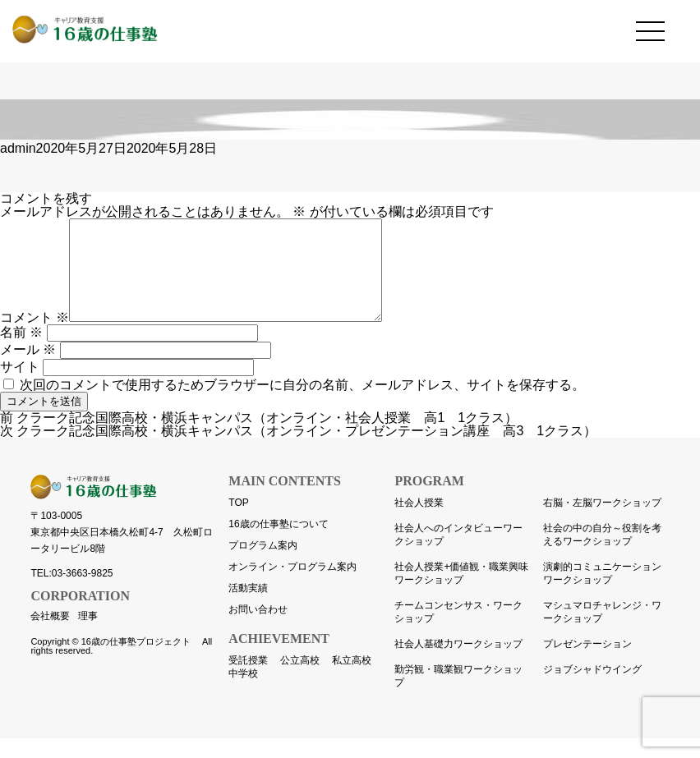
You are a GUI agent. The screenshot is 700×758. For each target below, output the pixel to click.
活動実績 (248, 608)
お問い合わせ (258, 629)
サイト (20, 386)
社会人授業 (419, 522)
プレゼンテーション (587, 664)
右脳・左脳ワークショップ (602, 522)
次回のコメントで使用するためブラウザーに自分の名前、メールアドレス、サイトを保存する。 (302, 404)
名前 (21, 352)
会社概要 (50, 636)
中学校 (243, 693)
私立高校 (352, 680)
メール (28, 369)
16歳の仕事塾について (278, 544)
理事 (88, 636)
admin (18, 148)
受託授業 (248, 680)
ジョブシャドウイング (592, 689)
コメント (35, 337)
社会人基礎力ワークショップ (458, 664)
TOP (238, 522)
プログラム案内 (263, 565)
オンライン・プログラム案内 (292, 586)
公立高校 (300, 680)
